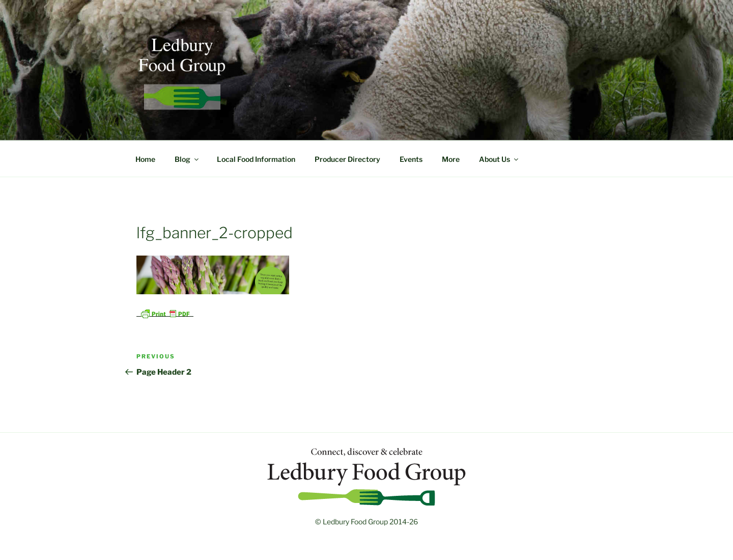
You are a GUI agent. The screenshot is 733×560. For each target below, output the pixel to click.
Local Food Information (256, 159)
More (451, 159)
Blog (187, 159)
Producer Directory (347, 159)
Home (145, 159)
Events (411, 159)
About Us (499, 159)
